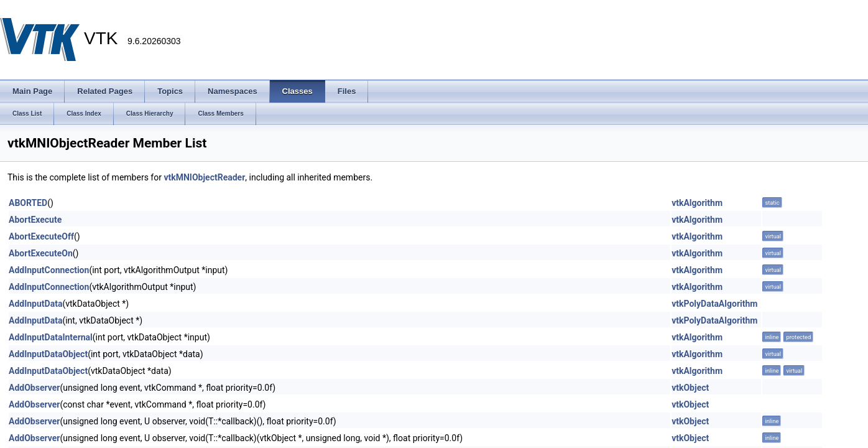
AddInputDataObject (48, 354)
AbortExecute (35, 220)
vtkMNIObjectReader (204, 177)
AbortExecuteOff (41, 236)
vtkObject (690, 388)
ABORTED (28, 203)
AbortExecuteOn (41, 253)
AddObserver (34, 388)
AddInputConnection (49, 270)
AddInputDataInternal (51, 337)
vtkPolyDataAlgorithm (714, 304)
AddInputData (35, 304)
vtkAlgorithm (697, 203)
